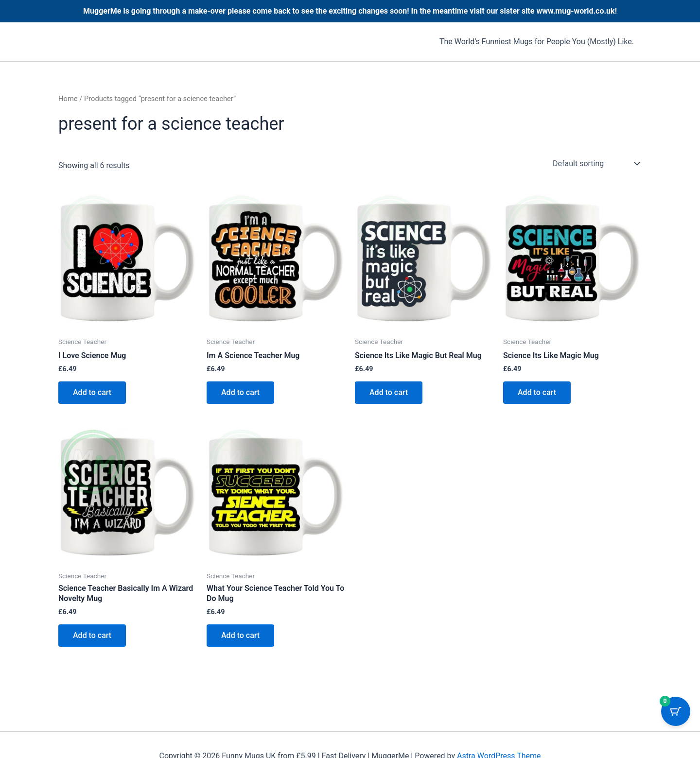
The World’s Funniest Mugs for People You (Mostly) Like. (537, 42)
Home (68, 99)
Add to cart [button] (92, 392)
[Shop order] (595, 164)
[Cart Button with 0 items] (676, 711)
